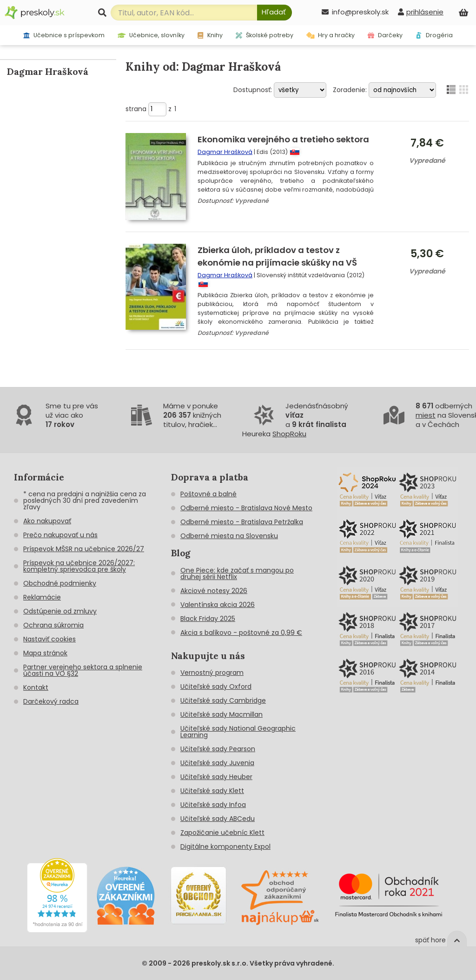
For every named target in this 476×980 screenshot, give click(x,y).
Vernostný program (212, 673)
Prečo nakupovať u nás (60, 535)
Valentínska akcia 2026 (218, 605)
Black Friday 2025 (208, 619)
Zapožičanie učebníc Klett (222, 833)
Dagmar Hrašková (225, 152)
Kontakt (36, 687)
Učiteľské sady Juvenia (217, 763)
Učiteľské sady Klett (212, 791)
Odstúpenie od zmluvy (60, 611)
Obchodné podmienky (60, 583)
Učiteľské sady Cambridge (223, 700)
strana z (151, 109)
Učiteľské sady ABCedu (218, 819)
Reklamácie (42, 597)
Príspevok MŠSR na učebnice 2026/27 (84, 549)
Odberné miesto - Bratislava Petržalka (242, 522)
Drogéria (434, 35)
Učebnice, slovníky (151, 35)
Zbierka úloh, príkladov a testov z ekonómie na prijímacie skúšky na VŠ (277, 256)
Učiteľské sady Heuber (216, 777)
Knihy (210, 35)
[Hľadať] (274, 13)
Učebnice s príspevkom (64, 35)
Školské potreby (264, 35)
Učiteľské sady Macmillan (221, 714)
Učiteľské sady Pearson (218, 749)
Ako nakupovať (47, 521)
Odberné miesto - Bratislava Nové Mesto (246, 508)
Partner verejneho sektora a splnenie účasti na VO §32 (83, 670)
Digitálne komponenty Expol (225, 847)
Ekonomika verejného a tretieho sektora (283, 139)
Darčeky (385, 35)
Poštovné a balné (208, 494)
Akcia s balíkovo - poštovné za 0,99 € (241, 633)
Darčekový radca (51, 701)
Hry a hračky (331, 35)
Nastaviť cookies (50, 639)
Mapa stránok (45, 653)
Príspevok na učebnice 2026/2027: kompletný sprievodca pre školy (79, 566)
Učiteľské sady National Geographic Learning (238, 732)
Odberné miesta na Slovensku (229, 536)
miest (426, 415)
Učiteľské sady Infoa (213, 805)
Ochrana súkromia (53, 625)
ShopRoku (289, 434)
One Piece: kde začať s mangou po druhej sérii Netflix (237, 573)
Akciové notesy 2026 (214, 591)
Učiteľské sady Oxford (216, 687)
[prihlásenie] (421, 12)
